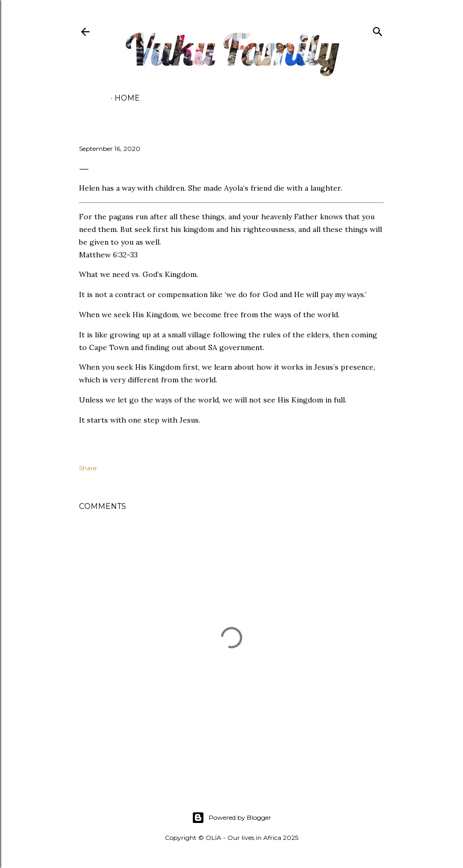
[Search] (378, 29)
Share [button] (88, 468)
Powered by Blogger (231, 818)
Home (127, 98)
